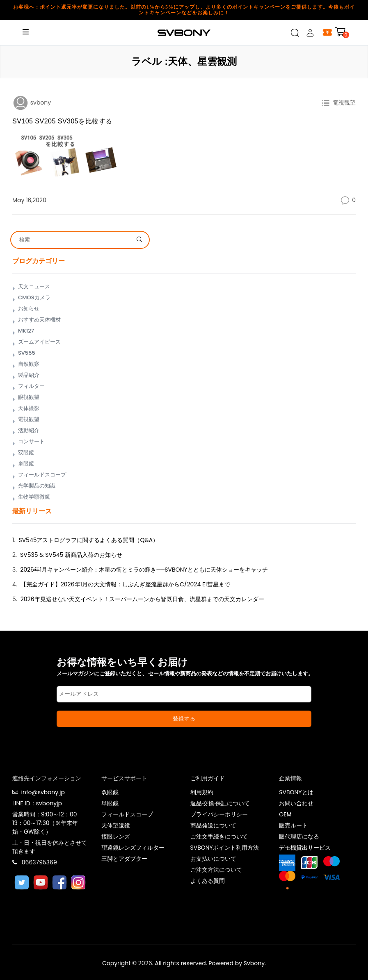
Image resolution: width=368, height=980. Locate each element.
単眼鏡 (26, 464)
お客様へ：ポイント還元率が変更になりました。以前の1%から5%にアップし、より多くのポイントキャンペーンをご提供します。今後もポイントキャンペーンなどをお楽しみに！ (184, 10)
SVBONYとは (296, 792)
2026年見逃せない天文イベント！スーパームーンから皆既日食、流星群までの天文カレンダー (142, 599)
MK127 (26, 331)
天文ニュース (34, 286)
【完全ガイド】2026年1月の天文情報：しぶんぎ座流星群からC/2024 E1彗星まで (125, 584)
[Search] (75, 240)
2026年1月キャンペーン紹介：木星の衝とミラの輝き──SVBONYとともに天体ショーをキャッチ (144, 570)
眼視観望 (29, 397)
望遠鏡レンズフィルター (133, 848)
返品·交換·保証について (220, 803)
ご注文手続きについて (219, 836)
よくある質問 (208, 881)
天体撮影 (29, 408)
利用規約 (202, 792)
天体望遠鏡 (116, 825)
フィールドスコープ (42, 475)
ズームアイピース (39, 342)
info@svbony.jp (43, 792)
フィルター (31, 386)
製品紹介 (29, 375)
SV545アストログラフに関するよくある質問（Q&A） (88, 540)
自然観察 (29, 364)
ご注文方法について (216, 870)
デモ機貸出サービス (305, 848)
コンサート (31, 441)
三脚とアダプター (124, 859)
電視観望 (343, 103)
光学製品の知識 (37, 486)
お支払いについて (213, 859)
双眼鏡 (26, 452)
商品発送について (213, 825)
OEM (285, 814)
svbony (40, 103)
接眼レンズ (116, 836)
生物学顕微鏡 (34, 497)
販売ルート (293, 825)
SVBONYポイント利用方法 (225, 848)
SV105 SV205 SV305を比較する (62, 121)
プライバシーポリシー (219, 814)
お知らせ (29, 309)
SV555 (27, 353)
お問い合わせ (296, 803)
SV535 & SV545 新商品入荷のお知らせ (71, 555)
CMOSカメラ (34, 297)
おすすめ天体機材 (39, 320)
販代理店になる (299, 836)
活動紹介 (29, 430)
